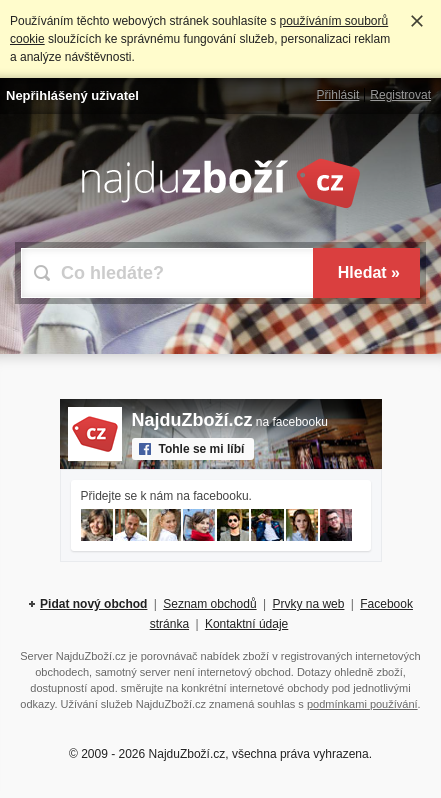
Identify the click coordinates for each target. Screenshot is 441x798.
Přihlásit (338, 95)
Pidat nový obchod (93, 604)
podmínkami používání (362, 704)
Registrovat (400, 95)
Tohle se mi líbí (202, 449)
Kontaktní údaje (246, 624)
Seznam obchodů (209, 604)
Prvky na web (308, 604)
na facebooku (230, 422)
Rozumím (417, 21)
